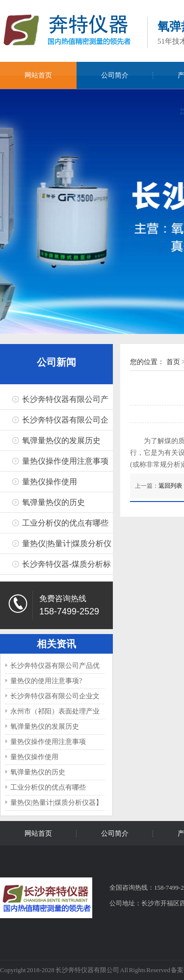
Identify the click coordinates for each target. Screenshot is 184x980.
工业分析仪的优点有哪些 (65, 523)
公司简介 (115, 75)
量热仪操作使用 (50, 482)
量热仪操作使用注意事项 (65, 461)
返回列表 (170, 486)
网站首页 (38, 75)
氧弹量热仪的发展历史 (61, 440)
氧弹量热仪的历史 (53, 502)
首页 (173, 362)
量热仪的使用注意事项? (46, 681)
